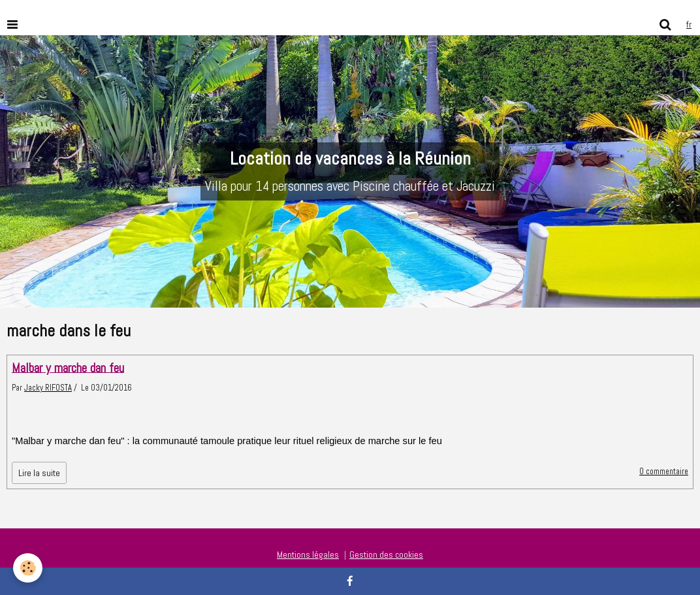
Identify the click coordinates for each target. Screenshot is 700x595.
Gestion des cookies (386, 555)
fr (689, 24)
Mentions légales (308, 555)
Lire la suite (39, 473)
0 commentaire (664, 472)
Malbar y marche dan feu (68, 367)
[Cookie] (28, 568)
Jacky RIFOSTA (48, 388)
